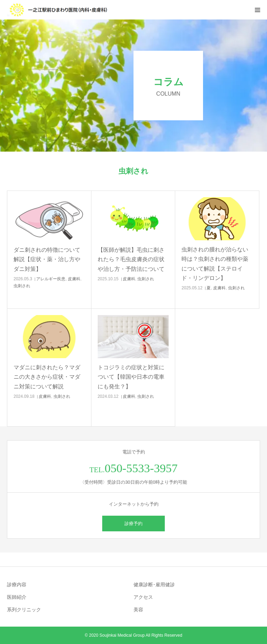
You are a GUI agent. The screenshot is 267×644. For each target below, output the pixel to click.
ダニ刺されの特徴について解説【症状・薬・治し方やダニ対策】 (47, 259)
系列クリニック (24, 610)
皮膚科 (74, 279)
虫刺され (22, 286)
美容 (138, 610)
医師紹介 (17, 597)
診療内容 (17, 585)
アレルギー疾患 (51, 279)
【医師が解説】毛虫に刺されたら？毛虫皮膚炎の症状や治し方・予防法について (131, 259)
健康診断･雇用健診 (154, 585)
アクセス (143, 597)
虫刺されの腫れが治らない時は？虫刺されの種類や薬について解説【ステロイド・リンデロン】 (215, 264)
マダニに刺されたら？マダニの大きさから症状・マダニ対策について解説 (47, 377)
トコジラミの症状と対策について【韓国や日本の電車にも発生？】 (131, 377)
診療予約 (133, 524)
